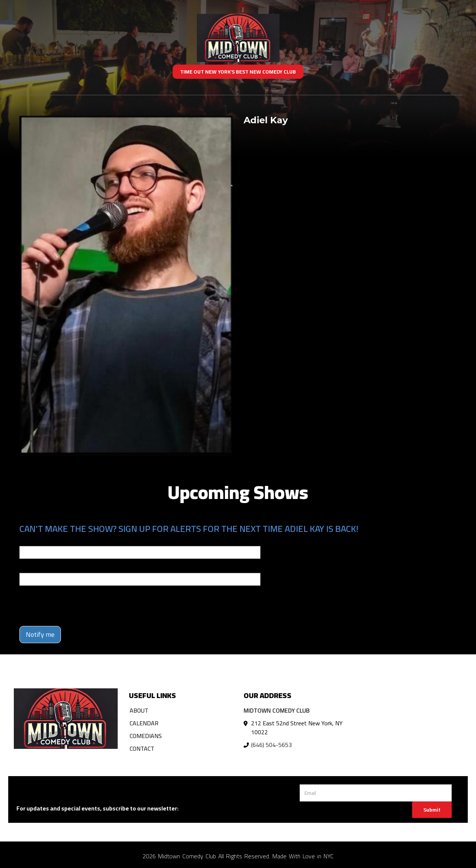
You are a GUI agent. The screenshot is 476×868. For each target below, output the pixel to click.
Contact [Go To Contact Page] (142, 748)
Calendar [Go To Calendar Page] (144, 723)
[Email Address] (376, 793)
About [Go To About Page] (139, 710)
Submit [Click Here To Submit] (432, 810)
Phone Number (37, 568)
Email (26, 541)
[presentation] (76, 606)
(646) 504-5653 (271, 745)
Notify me (40, 634)
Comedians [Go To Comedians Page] (146, 736)
